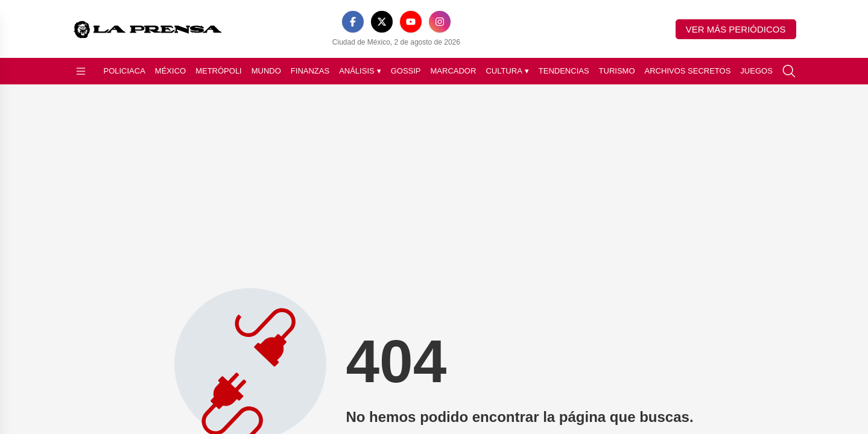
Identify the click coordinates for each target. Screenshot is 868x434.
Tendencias (564, 71)
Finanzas (310, 71)
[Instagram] (440, 22)
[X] (382, 22)
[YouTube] (411, 22)
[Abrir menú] (81, 71)
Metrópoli (219, 71)
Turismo (617, 71)
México (170, 71)
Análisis (360, 71)
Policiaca (125, 71)
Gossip (406, 71)
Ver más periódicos (736, 29)
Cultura (507, 71)
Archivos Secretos (688, 71)
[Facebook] (353, 22)
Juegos (756, 71)
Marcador (454, 71)
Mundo (266, 71)
